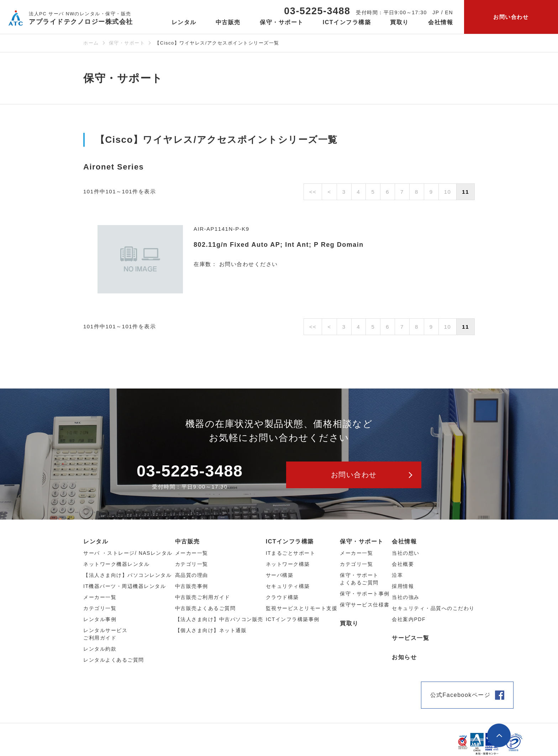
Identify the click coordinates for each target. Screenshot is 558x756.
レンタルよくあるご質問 (114, 660)
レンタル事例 (100, 619)
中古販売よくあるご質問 (206, 608)
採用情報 (403, 586)
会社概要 (403, 564)
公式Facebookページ (460, 695)
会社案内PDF (409, 619)
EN (449, 12)
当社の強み (406, 597)
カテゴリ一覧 (356, 564)
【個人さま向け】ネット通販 (211, 630)
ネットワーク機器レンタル (116, 564)
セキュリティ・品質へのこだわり (433, 608)
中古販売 (188, 541)
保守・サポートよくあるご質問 (359, 579)
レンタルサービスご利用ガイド (105, 634)
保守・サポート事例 (365, 594)
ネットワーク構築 (288, 564)
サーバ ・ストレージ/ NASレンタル (128, 553)
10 (448, 192)
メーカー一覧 (356, 553)
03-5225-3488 (317, 11)
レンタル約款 (100, 649)
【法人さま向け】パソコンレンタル (127, 575)
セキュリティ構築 (288, 586)
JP (436, 12)
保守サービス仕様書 (365, 605)
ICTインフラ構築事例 (293, 619)
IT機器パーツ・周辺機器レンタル (125, 586)
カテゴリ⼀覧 (100, 608)
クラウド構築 (282, 597)
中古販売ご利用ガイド (203, 597)
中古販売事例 (192, 586)
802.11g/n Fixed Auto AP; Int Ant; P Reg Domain (279, 245)
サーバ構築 (280, 575)
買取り (399, 22)
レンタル (96, 541)
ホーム (91, 43)
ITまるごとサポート (291, 553)
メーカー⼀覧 (100, 597)
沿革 (397, 575)
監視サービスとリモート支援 (302, 608)
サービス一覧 (410, 638)
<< (313, 192)
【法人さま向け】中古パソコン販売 (219, 619)
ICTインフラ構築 (290, 541)
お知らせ (404, 657)
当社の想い (406, 553)
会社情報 (404, 541)
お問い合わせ (511, 17)
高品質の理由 (192, 575)
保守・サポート (127, 43)
